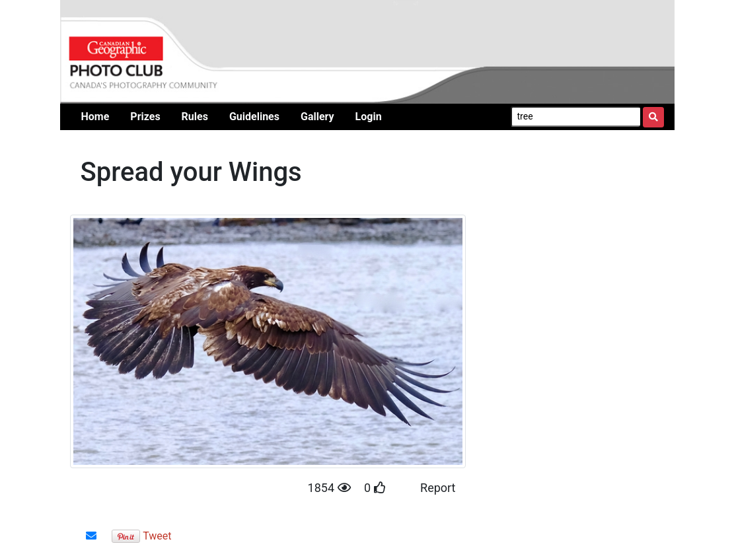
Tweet (157, 536)
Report (438, 488)
